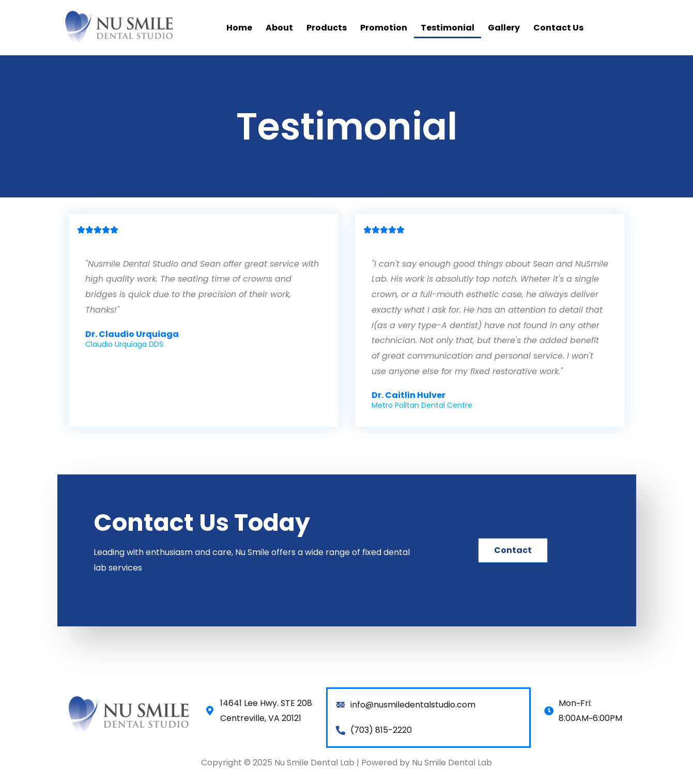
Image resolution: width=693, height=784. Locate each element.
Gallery (504, 28)
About (279, 28)
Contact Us (558, 28)
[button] (513, 550)
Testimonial (448, 28)
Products (327, 28)
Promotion (384, 28)
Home (239, 28)
